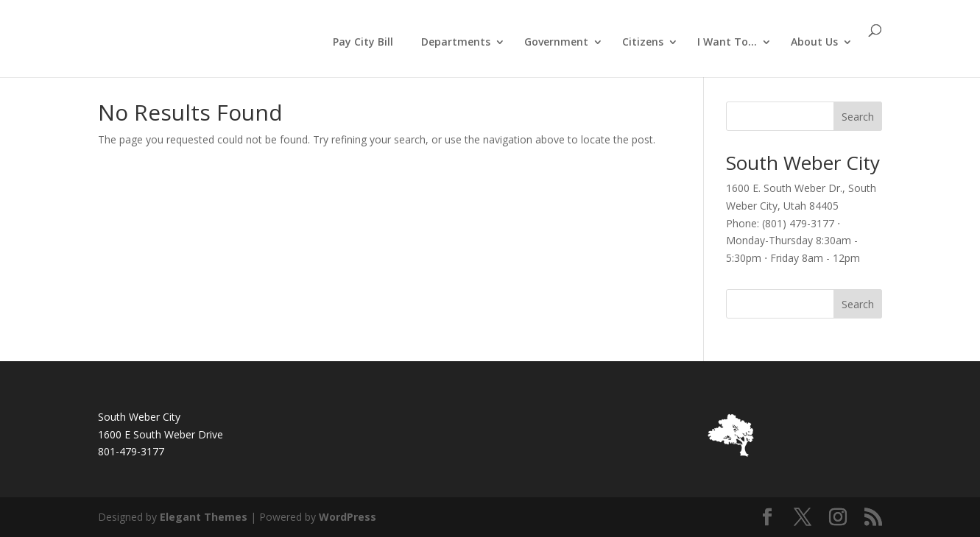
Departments (456, 43)
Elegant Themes (204, 517)
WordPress (348, 517)
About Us (814, 43)
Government (556, 43)
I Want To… (727, 43)
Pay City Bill (363, 42)
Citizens (643, 43)
